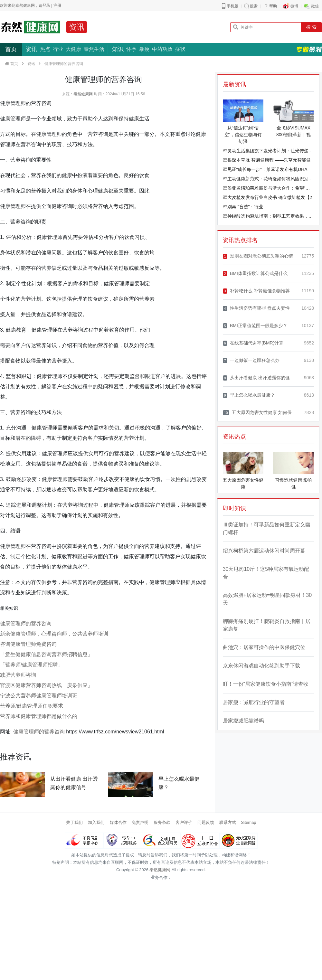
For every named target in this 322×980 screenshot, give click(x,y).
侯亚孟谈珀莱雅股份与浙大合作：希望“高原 (268, 188)
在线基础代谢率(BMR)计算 (253, 343)
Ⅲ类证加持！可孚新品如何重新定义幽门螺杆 (267, 528)
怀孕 (131, 49)
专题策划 (309, 49)
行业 (58, 49)
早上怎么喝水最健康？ (249, 395)
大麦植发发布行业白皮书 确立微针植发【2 (268, 197)
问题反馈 (206, 822)
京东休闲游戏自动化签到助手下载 (261, 666)
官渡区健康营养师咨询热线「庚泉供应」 (46, 685)
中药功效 (162, 49)
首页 (11, 49)
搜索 (254, 6)
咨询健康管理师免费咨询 (28, 644)
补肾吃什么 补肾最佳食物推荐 (256, 291)
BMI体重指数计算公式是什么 (255, 273)
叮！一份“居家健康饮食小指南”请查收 (266, 684)
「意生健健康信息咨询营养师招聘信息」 (46, 654)
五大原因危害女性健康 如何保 (257, 413)
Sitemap (249, 822)
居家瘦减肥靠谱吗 (243, 721)
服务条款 (162, 822)
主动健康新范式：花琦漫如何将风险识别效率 (268, 179)
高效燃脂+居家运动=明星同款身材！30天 (267, 599)
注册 (57, 5)
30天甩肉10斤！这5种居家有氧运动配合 (266, 573)
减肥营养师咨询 (18, 675)
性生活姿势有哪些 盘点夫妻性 (256, 308)
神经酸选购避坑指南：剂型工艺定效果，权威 (268, 216)
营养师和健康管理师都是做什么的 (39, 716)
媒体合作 (118, 822)
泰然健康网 (83, 94)
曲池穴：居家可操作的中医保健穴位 (264, 647)
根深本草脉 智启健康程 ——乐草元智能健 (267, 160)
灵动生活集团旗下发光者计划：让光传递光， (268, 151)
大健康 (73, 49)
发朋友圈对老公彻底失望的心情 (258, 256)
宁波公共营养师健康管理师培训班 (39, 696)
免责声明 (140, 822)
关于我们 (74, 822)
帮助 (273, 6)
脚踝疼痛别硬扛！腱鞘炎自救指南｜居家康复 (267, 625)
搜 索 (311, 27)
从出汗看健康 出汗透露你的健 (256, 378)
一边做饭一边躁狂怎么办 (251, 360)
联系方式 (228, 822)
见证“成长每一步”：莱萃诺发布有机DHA (265, 169)
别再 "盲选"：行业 (243, 207)
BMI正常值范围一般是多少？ (255, 326)
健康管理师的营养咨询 (26, 623)
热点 (45, 49)
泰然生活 (94, 49)
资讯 (77, 27)
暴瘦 (144, 49)
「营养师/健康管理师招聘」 (32, 665)
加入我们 (96, 822)
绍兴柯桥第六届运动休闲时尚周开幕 (264, 551)
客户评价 (184, 822)
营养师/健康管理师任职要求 (32, 706)
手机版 (232, 6)
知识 (118, 49)
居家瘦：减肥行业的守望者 (254, 702)
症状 (180, 49)
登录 (46, 5)
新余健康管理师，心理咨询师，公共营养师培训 (54, 634)
